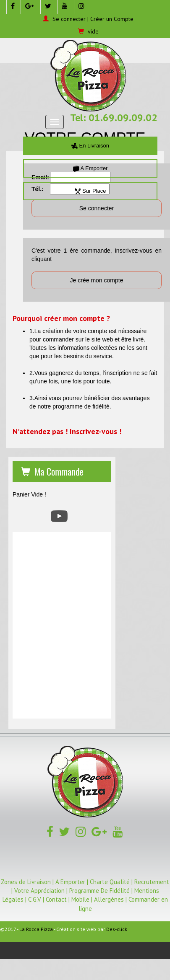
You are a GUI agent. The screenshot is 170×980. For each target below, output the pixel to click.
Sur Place (90, 191)
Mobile (80, 899)
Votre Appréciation (39, 891)
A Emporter (90, 168)
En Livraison (90, 146)
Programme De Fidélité (99, 891)
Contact (56, 899)
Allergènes (109, 899)
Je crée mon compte (97, 280)
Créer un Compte (112, 19)
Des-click (117, 929)
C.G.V (35, 899)
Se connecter (69, 19)
